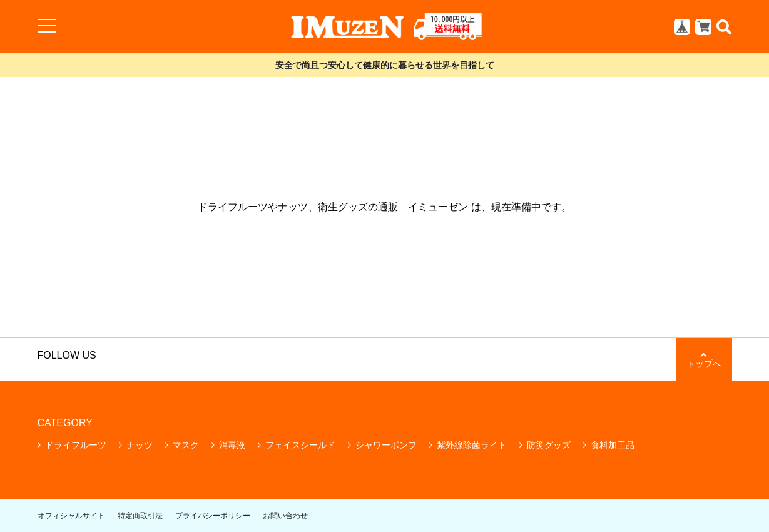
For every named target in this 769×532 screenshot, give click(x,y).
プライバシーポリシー (213, 516)
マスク (186, 445)
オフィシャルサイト (71, 516)
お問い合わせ (285, 516)
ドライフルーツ (76, 445)
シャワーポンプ (386, 445)
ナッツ (140, 445)
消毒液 (232, 445)
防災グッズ (549, 445)
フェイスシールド (300, 445)
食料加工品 (613, 445)
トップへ (704, 360)
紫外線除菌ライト (472, 445)
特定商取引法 (140, 516)
